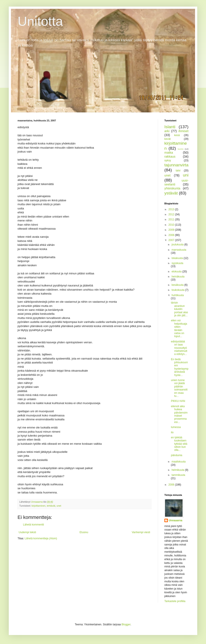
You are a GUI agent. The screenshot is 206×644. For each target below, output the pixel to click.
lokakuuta (178, 258)
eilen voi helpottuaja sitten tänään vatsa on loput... (179, 328)
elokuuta (177, 272)
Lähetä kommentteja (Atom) (41, 538)
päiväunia (177, 455)
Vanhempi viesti (141, 532)
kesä (177, 135)
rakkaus (170, 157)
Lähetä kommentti (33, 525)
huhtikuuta (178, 295)
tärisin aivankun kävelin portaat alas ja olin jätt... (179, 309)
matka (169, 153)
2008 (172, 235)
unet (59, 506)
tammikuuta (178, 475)
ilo (172, 432)
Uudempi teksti (27, 532)
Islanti (170, 127)
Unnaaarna (176, 520)
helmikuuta (178, 470)
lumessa (176, 427)
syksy (168, 160)
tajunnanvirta (176, 165)
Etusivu (84, 532)
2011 (172, 219)
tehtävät (51, 506)
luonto (181, 149)
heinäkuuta (178, 277)
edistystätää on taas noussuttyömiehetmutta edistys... (179, 348)
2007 (172, 240)
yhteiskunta (172, 188)
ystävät (171, 193)
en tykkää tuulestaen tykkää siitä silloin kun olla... (179, 444)
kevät (168, 139)
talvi (178, 171)
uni (186, 175)
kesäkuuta (178, 285)
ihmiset (183, 131)
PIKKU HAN (178, 401)
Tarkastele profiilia (175, 601)
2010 (172, 225)
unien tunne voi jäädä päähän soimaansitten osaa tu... (179, 388)
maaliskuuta (179, 462)
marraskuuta (179, 250)
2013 (172, 209)
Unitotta (40, 21)
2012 (172, 214)
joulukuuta (178, 245)
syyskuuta (177, 263)
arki (167, 131)
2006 (172, 485)
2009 (172, 230)
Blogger (126, 624)
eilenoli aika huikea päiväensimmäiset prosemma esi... (179, 414)
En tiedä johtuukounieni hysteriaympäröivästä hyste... (180, 367)
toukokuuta (178, 290)
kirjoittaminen (39, 506)
